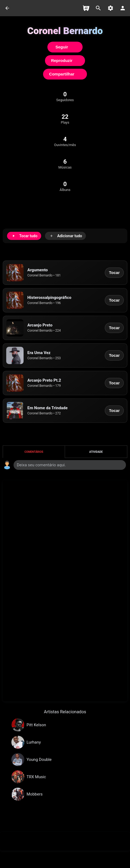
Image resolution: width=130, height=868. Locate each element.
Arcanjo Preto (40, 325)
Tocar (114, 273)
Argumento (38, 270)
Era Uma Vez (39, 353)
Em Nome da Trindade (48, 408)
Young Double (39, 760)
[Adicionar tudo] (65, 236)
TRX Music (36, 777)
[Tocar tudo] (24, 236)
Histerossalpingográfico (49, 298)
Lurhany (34, 742)
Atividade (96, 452)
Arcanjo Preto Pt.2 (44, 380)
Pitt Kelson (36, 725)
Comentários (34, 452)
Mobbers (35, 794)
